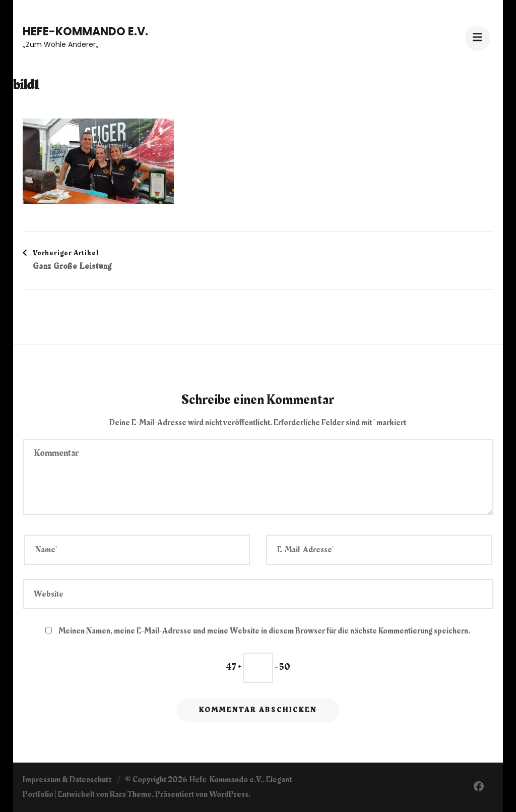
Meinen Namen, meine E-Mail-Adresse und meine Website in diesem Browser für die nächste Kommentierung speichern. (264, 631)
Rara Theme (131, 794)
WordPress (229, 794)
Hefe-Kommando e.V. (85, 32)
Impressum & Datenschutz (67, 780)
